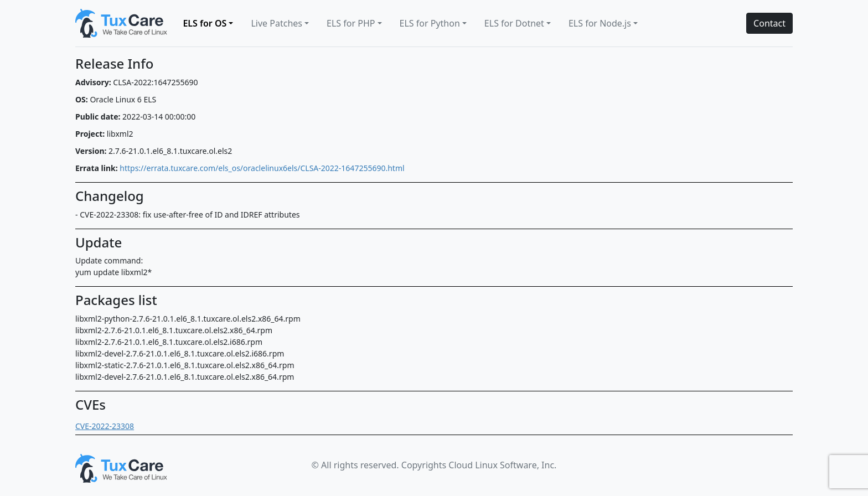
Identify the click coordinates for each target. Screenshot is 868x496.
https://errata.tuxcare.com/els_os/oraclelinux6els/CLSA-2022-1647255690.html (262, 168)
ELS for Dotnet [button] (514, 23)
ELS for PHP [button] (351, 23)
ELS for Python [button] (430, 23)
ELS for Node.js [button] (600, 23)
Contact (769, 23)
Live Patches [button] (277, 23)
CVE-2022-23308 (105, 426)
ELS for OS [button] (205, 23)
